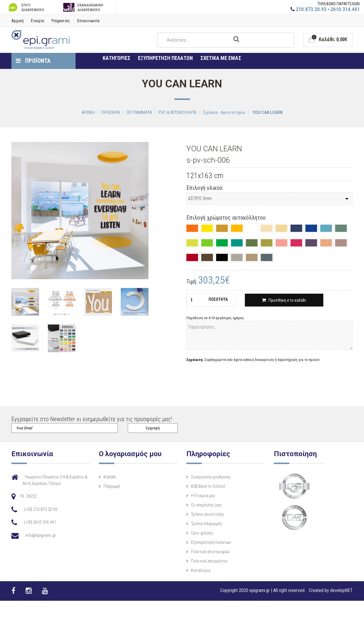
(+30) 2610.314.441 (40, 522)
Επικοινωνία (88, 21)
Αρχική (17, 21)
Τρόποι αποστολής (203, 514)
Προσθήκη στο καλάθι (284, 300)
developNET (341, 590)
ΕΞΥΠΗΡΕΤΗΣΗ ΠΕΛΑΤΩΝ (165, 58)
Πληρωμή (109, 486)
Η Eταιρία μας (199, 496)
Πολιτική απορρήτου (205, 561)
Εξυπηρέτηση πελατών (206, 542)
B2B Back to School (203, 486)
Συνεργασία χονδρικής (206, 477)
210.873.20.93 (311, 9)
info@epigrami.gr (41, 535)
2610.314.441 (345, 9)
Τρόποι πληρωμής (202, 524)
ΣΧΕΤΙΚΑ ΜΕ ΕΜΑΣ (221, 58)
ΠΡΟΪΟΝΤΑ (33, 61)
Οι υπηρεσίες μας (202, 505)
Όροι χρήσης (198, 533)
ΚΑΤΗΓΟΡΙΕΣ (117, 58)
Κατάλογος (196, 570)
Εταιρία (37, 21)
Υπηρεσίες (61, 21)
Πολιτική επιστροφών (206, 552)
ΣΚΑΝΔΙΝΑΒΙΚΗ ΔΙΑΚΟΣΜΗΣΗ (83, 7)
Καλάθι (107, 477)
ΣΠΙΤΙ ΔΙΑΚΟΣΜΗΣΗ (26, 7)
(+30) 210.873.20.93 (41, 509)
